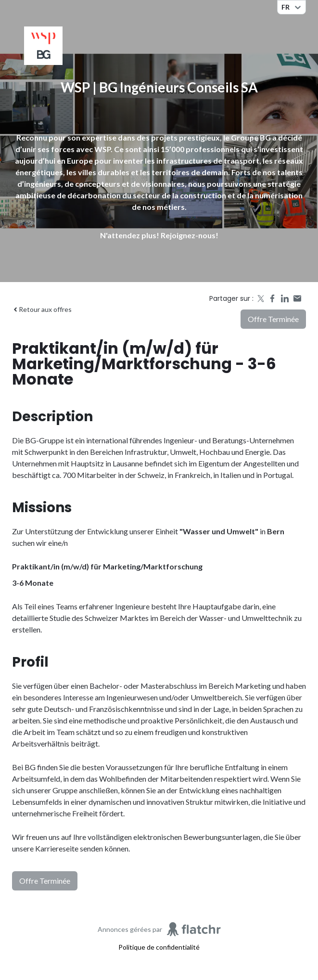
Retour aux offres (42, 309)
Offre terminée (273, 319)
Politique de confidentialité (159, 947)
